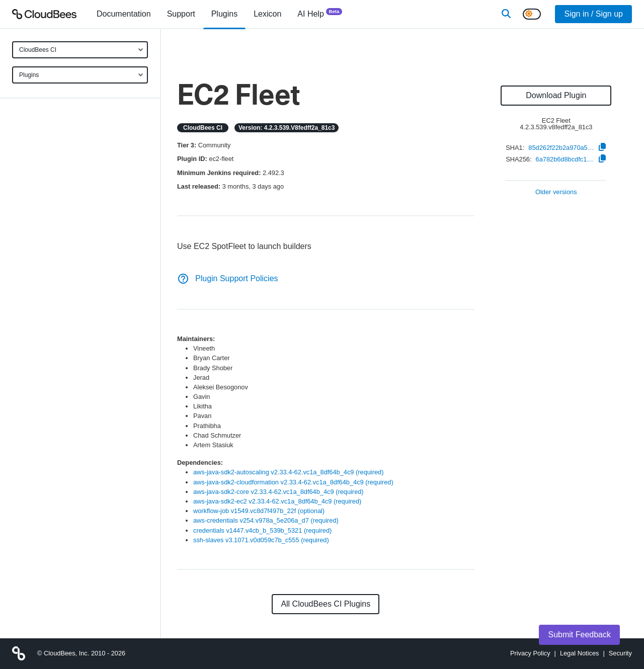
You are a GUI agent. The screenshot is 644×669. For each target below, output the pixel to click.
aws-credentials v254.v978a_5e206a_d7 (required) (266, 520)
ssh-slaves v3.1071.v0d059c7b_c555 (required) (261, 540)
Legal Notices (580, 653)
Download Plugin (556, 95)
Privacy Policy (530, 653)
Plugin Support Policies (228, 278)
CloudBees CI (38, 50)
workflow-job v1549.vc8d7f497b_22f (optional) (259, 511)
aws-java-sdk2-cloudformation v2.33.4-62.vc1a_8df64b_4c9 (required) (293, 482)
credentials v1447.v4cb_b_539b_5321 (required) (262, 530)
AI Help (320, 13)
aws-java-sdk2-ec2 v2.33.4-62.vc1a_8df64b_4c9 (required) (277, 501)
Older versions (556, 192)
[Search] (506, 14)
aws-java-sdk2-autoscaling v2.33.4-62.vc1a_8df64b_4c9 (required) (288, 472)
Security (620, 653)
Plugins (29, 75)
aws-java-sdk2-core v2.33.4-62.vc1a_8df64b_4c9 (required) (278, 492)
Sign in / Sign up (593, 14)
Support (181, 14)
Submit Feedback (579, 635)
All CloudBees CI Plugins (326, 604)
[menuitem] (124, 14)
